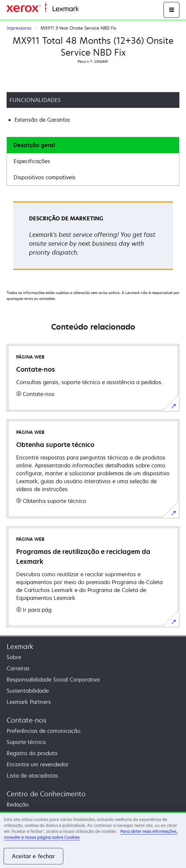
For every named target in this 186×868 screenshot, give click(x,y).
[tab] (93, 145)
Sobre (14, 657)
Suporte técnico (26, 742)
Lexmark (20, 646)
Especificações (32, 161)
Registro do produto (32, 753)
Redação (18, 805)
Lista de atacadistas (32, 776)
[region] (93, 840)
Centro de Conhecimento (46, 794)
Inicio (84, 9)
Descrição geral (34, 145)
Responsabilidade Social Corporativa (53, 680)
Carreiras (18, 668)
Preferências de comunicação (44, 731)
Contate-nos (27, 720)
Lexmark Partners (29, 702)
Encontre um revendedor (38, 764)
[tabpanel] (93, 238)
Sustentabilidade (28, 691)
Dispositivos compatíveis (45, 177)
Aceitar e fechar (33, 856)
